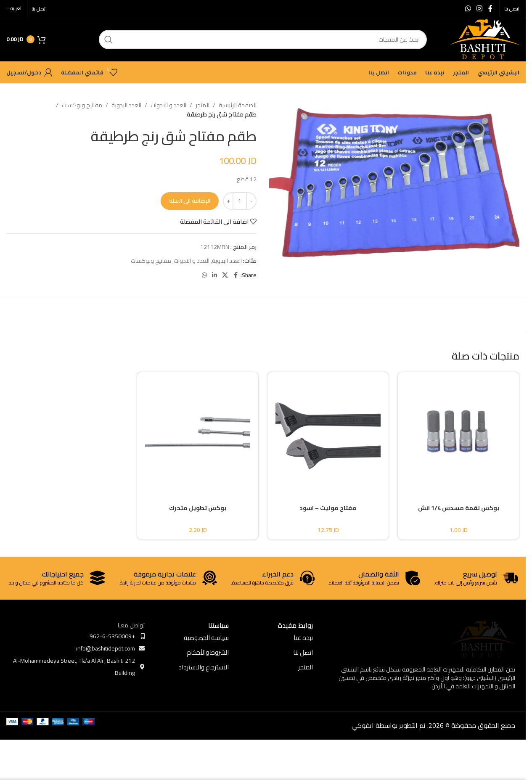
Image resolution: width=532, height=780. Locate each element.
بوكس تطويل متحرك (198, 508)
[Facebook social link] (490, 8)
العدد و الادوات (168, 105)
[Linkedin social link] (214, 275)
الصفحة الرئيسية (238, 105)
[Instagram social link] (480, 8)
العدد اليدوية (126, 105)
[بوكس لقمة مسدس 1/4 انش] (458, 431)
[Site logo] (485, 39)
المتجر (202, 105)
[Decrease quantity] (251, 201)
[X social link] (225, 275)
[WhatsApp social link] (468, 8)
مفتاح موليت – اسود (328, 508)
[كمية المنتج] (240, 201)
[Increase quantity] (228, 201)
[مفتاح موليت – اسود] (328, 431)
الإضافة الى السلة (190, 201)
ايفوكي (363, 725)
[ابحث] (263, 40)
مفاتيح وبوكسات (82, 105)
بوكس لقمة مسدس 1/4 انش (459, 508)
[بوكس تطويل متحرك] (198, 431)
